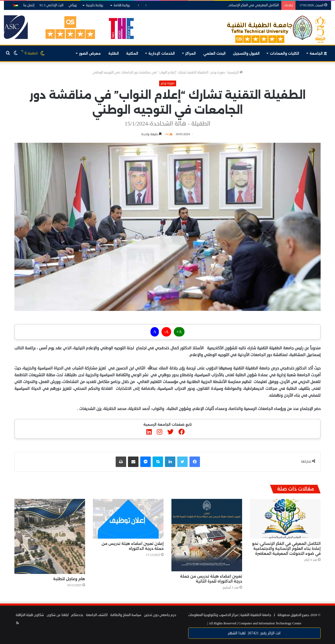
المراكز (191, 53)
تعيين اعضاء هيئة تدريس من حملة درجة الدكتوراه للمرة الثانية (211, 579)
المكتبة (132, 53)
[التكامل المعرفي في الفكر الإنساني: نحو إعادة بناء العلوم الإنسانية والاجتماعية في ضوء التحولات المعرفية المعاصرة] (285, 519)
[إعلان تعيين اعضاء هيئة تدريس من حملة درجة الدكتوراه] (128, 519)
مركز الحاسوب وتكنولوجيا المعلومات (213, 615)
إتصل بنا (29, 5)
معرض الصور (90, 53)
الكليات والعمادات (284, 53)
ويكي (73, 5)
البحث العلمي (214, 53)
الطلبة (114, 53)
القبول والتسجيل (246, 53)
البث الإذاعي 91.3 (51, 5)
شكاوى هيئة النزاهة (30, 615)
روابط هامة (122, 5)
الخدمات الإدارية (162, 53)
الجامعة (318, 53)
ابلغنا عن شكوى (58, 615)
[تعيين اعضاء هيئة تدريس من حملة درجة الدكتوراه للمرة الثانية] (207, 535)
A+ (179, 332)
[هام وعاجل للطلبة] (50, 536)
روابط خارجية (94, 5)
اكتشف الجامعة (97, 615)
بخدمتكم (77, 615)
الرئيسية (235, 72)
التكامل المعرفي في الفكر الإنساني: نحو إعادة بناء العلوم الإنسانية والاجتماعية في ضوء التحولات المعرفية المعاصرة (286, 549)
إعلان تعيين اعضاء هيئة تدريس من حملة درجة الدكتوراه (133, 546)
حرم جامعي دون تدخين (160, 615)
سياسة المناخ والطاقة (126, 615)
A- (166, 332)
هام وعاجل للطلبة (69, 579)
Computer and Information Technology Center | (254, 623)
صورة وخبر (218, 72)
